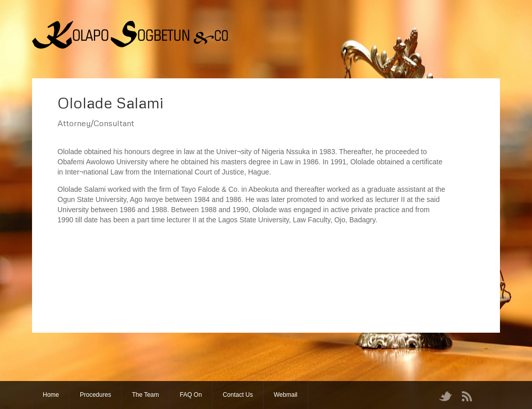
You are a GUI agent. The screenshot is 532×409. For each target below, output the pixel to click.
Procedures (95, 395)
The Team (145, 395)
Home (51, 395)
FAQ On (191, 395)
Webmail (285, 395)
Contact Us (238, 395)
